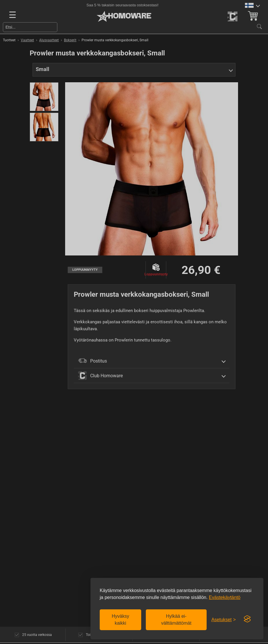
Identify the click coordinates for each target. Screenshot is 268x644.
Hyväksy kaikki (120, 620)
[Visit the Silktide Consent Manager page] (247, 619)
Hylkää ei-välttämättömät (176, 620)
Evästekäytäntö (225, 597)
